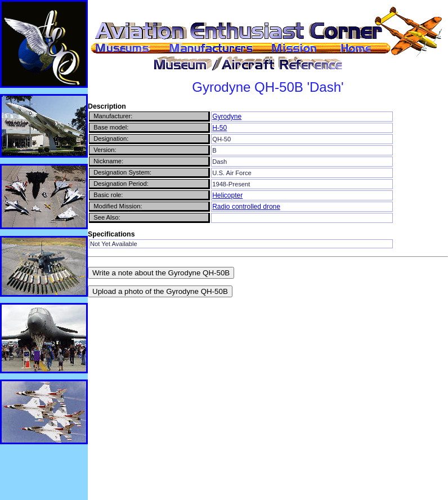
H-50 (219, 128)
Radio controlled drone (246, 207)
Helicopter (227, 195)
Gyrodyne (227, 117)
